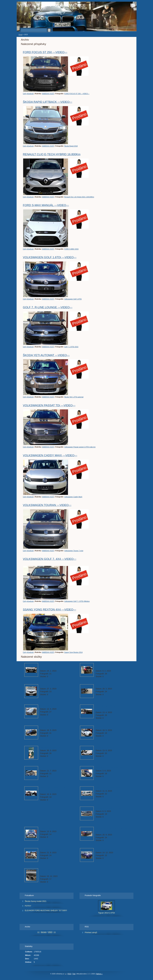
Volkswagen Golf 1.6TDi (73, 299)
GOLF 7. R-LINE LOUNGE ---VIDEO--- (48, 307)
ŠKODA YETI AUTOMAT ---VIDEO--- (46, 355)
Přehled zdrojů (91, 932)
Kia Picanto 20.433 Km (52, 849)
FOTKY (28, 906)
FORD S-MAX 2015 (71, 249)
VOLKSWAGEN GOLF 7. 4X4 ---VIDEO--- (50, 559)
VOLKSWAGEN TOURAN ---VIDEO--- (47, 505)
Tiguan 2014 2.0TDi (107, 913)
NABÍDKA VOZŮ (48, 94)
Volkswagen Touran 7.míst (74, 551)
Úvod (20, 35)
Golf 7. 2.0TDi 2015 (71, 347)
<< (38, 932)
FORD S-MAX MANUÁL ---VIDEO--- (46, 205)
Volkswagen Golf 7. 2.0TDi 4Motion (77, 601)
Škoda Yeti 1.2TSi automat (74, 397)
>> (55, 932)
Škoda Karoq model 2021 (36, 901)
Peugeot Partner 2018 (107, 747)
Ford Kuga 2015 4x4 (106, 849)
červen (44, 932)
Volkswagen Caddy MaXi (73, 497)
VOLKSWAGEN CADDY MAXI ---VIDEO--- (50, 455)
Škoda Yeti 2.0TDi (49, 727)
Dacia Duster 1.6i (49, 828)
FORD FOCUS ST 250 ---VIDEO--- (45, 52)
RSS (69, 974)
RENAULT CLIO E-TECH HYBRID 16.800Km (52, 154)
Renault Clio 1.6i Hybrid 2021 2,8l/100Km (79, 197)
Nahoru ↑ (99, 974)
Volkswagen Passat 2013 (108, 686)
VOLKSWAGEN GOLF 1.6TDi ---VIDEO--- (50, 257)
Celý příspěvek (28, 94)
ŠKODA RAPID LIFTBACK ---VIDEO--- (48, 102)
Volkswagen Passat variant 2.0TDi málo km (80, 447)
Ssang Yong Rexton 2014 (73, 652)
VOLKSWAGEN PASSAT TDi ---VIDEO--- (49, 405)
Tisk (74, 974)
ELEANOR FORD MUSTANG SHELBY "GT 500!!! (46, 910)
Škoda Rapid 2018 (71, 146)
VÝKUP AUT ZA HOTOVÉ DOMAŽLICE (52, 5)
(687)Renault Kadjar (50, 686)
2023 (50, 932)
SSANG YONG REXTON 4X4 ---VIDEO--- (49, 610)
